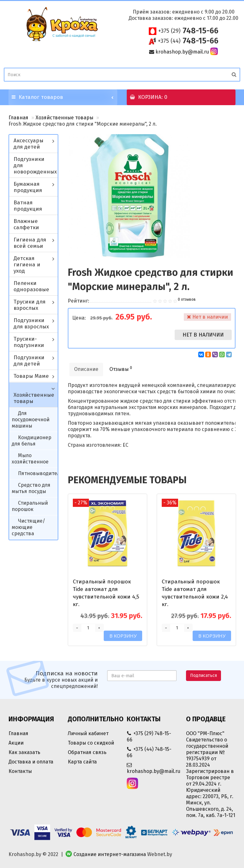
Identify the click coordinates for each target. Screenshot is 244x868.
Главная (18, 118)
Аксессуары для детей (29, 144)
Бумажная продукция (28, 187)
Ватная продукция (28, 206)
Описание (86, 369)
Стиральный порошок (30, 506)
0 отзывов (187, 299)
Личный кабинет (88, 733)
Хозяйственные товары (64, 118)
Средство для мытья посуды (31, 488)
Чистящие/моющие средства (28, 527)
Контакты (20, 771)
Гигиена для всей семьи (30, 243)
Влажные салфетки (26, 224)
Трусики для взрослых (29, 305)
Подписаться (203, 675)
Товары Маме (31, 376)
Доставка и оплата (31, 762)
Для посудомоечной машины (31, 420)
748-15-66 (188, 31)
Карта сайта (82, 762)
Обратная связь (87, 752)
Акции (16, 743)
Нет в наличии (203, 335)
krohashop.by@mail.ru (182, 52)
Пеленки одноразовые (31, 286)
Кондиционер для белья (32, 441)
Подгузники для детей (29, 361)
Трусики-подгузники (29, 342)
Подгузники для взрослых (31, 323)
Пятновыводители (41, 473)
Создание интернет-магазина (110, 854)
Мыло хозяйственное (30, 459)
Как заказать (24, 752)
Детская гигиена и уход (27, 265)
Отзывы (121, 369)
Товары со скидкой (91, 743)
